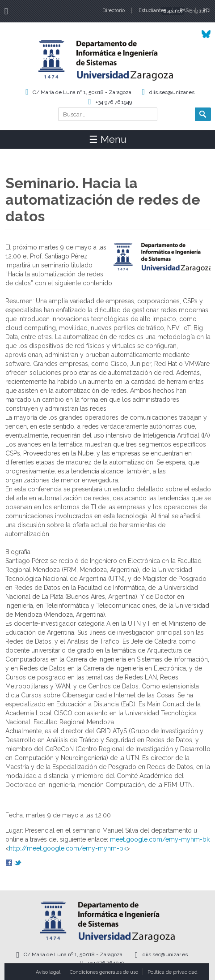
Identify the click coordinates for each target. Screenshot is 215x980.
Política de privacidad (173, 972)
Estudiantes (152, 11)
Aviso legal (48, 972)
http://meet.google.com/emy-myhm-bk (68, 848)
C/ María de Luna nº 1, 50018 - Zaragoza (82, 92)
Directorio (114, 11)
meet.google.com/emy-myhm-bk (160, 839)
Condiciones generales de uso (104, 972)
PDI (207, 11)
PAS (184, 11)
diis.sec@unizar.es (172, 92)
